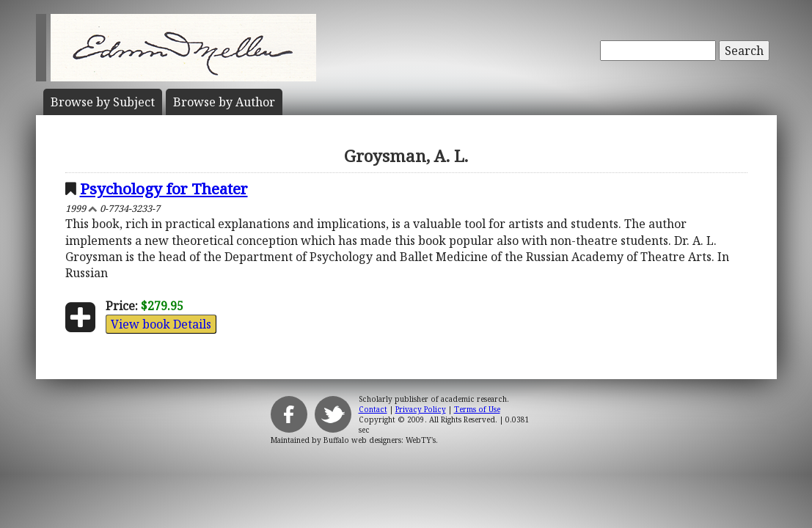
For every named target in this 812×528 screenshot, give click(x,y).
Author (224, 102)
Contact (373, 409)
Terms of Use (477, 409)
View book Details (161, 324)
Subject (103, 102)
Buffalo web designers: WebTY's (380, 440)
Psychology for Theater (164, 188)
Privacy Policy (421, 409)
